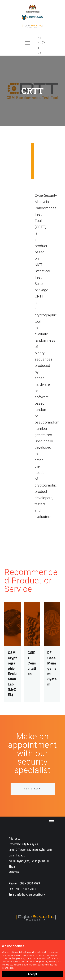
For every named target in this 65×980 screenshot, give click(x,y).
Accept (32, 974)
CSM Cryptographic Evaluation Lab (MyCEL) (12, 674)
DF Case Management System (52, 668)
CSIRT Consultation (32, 663)
